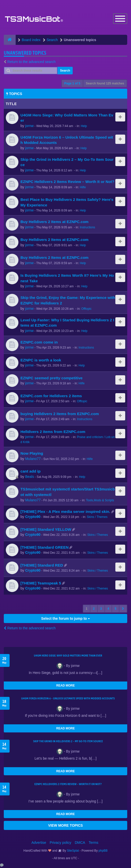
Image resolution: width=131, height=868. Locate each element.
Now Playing (32, 454)
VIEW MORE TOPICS (65, 825)
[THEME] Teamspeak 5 (41, 583)
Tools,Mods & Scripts (100, 500)
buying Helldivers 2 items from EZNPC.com (60, 414)
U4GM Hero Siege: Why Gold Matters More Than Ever (68, 656)
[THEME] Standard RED (42, 565)
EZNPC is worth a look (41, 360)
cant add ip (31, 471)
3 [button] (101, 609)
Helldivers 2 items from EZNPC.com (53, 432)
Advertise (39, 843)
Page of (72, 83)
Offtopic (86, 309)
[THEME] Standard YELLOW (46, 529)
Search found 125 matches (105, 83)
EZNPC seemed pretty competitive (51, 378)
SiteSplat (73, 851)
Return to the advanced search (31, 62)
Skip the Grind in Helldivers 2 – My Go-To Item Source (68, 741)
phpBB (103, 851)
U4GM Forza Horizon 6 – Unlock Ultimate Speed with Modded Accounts (68, 698)
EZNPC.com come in (39, 342)
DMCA (80, 843)
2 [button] (94, 609)
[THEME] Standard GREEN (45, 547)
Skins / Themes (97, 517)
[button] (123, 609)
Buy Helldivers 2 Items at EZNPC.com (55, 222)
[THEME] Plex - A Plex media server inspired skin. (65, 511)
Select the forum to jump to (65, 618)
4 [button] (108, 609)
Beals (30, 477)
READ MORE (65, 686)
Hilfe (83, 187)
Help (84, 126)
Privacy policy (61, 843)
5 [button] (115, 609)
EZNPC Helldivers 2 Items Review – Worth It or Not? (67, 182)
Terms (93, 843)
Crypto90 (33, 517)
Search (65, 71)
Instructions (87, 227)
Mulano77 (33, 459)
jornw (29, 126)
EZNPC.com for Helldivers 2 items (51, 396)
